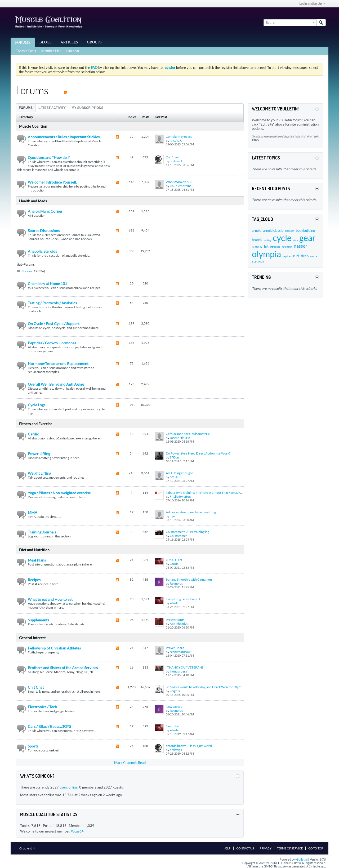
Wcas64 (77, 831)
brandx (257, 240)
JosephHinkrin (180, 438)
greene (257, 246)
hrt (266, 246)
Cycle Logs (37, 405)
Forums (23, 43)
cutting (268, 240)
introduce (275, 247)
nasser (300, 246)
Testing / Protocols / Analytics (52, 303)
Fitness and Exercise (36, 424)
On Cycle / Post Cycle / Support (54, 324)
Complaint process (179, 137)
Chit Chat (36, 687)
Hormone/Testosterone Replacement (58, 364)
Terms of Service (290, 848)
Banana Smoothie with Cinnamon (189, 579)
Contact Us (245, 848)
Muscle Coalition (33, 126)
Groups (94, 42)
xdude (174, 564)
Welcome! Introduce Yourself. (52, 182)
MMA (33, 512)
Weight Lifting (39, 473)
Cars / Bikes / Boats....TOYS (49, 726)
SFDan (174, 457)
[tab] (26, 108)
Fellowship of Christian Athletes (54, 648)
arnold (257, 230)
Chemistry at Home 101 (47, 284)
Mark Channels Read (130, 763)
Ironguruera (178, 671)
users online (69, 787)
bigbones (289, 231)
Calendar (73, 51)
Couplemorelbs (180, 186)
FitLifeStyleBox (180, 497)
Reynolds (176, 583)
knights (175, 691)
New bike (172, 726)
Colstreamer (178, 536)
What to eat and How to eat (50, 599)
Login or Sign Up (312, 4)
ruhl (296, 256)
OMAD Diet (174, 560)
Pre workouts (175, 620)
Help (227, 848)
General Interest (32, 638)
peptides (287, 256)
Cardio (34, 434)
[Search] (290, 23)
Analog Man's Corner (45, 211)
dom (295, 240)
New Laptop (174, 707)
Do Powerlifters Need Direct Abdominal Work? (198, 453)
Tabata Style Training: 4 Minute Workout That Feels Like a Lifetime (211, 493)
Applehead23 (179, 624)
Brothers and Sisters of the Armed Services (63, 668)
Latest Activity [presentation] (52, 108)
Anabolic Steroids (42, 251)
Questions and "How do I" (49, 157)
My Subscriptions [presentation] (87, 108)
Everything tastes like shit (183, 599)
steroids (258, 261)
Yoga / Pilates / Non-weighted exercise (59, 493)
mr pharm (287, 247)
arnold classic (273, 230)
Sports (33, 746)
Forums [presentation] (26, 108)
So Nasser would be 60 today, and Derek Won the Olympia (206, 687)
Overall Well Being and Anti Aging (56, 384)
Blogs (46, 42)
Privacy (266, 848)
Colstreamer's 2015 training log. (188, 532)
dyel (173, 516)
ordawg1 (176, 161)
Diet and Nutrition (34, 550)
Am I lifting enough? (179, 473)
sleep (305, 256)
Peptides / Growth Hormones (52, 343)
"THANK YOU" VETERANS (185, 667)
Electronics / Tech (42, 707)
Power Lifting (39, 454)
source (314, 256)
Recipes (34, 580)
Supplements (38, 620)
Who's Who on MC (179, 182)
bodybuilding (305, 230)
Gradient (27, 848)
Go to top (316, 848)
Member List (51, 51)
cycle (282, 238)
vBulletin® (302, 859)
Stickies (27, 271)
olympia (266, 254)
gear (307, 238)
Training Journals (42, 532)
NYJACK (176, 141)
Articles (69, 42)
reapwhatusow (180, 652)
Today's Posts (26, 51)
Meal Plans (37, 560)
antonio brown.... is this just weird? (189, 746)
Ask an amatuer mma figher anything (191, 512)
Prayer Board (175, 648)
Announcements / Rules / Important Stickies (64, 137)
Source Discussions (44, 231)
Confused (173, 157)
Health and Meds (33, 201)
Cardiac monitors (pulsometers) (188, 434)
